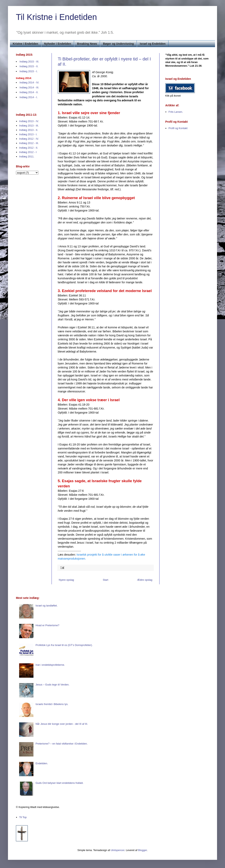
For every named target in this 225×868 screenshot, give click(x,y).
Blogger (143, 850)
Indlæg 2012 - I (28, 152)
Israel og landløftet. (46, 606)
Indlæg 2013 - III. (29, 126)
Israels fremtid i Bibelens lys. (52, 704)
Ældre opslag (145, 580)
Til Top (23, 817)
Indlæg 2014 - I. (29, 97)
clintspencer (118, 850)
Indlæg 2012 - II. (29, 148)
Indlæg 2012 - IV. (29, 139)
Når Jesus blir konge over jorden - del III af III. (62, 724)
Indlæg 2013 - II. (29, 130)
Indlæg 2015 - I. (29, 71)
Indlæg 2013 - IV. (29, 121)
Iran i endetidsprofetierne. (50, 665)
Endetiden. (42, 763)
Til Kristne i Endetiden (56, 17)
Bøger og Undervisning (118, 44)
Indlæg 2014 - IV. (29, 82)
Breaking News (87, 44)
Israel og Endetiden (153, 44)
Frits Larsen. (176, 112)
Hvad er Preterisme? (47, 625)
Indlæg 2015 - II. (29, 66)
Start (105, 580)
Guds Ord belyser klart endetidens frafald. (59, 783)
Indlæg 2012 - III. (29, 143)
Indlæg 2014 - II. (29, 92)
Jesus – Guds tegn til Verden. (52, 685)
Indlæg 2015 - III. (29, 62)
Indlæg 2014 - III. (29, 87)
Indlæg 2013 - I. (28, 134)
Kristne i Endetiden (25, 44)
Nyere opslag (66, 580)
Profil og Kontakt (178, 128)
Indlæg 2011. (27, 157)
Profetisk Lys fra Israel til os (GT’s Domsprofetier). (64, 645)
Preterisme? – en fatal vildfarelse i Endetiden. (62, 744)
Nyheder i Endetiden (58, 44)
